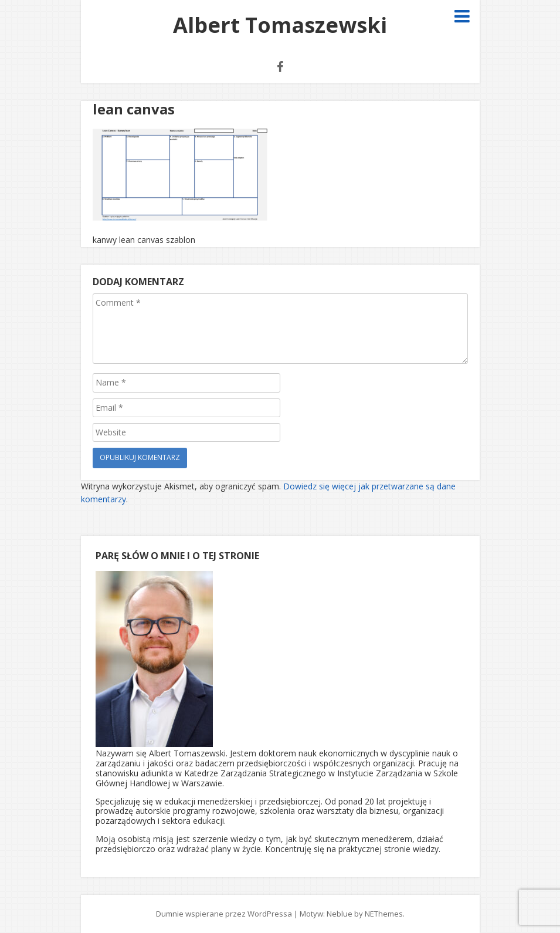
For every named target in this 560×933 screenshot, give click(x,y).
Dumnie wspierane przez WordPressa (224, 914)
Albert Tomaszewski (280, 25)
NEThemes (384, 914)
